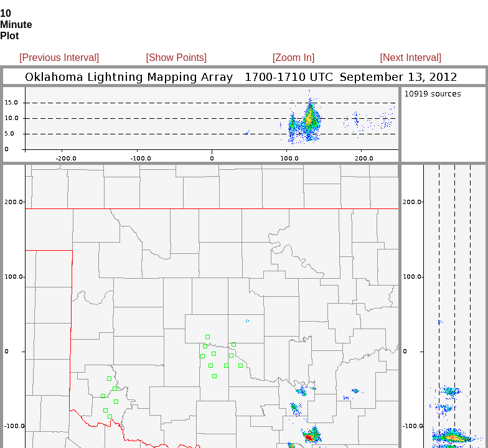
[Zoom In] (294, 58)
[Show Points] (176, 58)
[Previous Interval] (59, 58)
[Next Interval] (411, 58)
